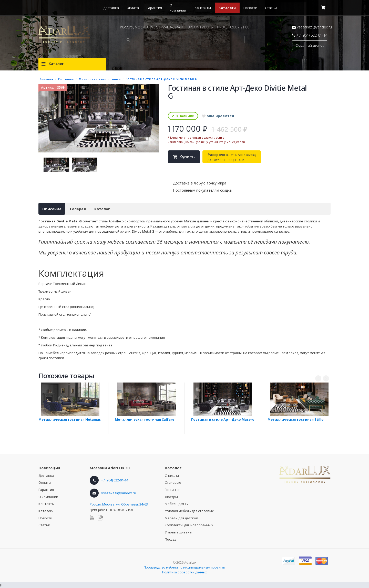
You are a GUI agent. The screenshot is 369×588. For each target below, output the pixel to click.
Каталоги (227, 8)
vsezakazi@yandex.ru (314, 27)
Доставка (111, 8)
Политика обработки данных (184, 572)
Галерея (78, 209)
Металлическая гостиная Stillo (296, 419)
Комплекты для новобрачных (189, 525)
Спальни (172, 476)
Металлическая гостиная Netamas (70, 419)
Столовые (173, 482)
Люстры (171, 497)
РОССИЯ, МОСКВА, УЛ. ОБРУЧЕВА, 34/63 (151, 27)
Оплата (133, 8)
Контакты (203, 8)
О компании (48, 497)
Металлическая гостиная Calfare (145, 419)
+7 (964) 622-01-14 (312, 35)
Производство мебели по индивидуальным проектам (185, 567)
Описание (52, 209)
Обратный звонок (310, 45)
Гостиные (173, 490)
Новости (250, 8)
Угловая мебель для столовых (189, 511)
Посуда (171, 539)
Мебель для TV (177, 504)
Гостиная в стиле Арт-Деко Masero (223, 419)
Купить (187, 157)
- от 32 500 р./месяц (232, 157)
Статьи (271, 8)
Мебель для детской (181, 518)
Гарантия (154, 8)
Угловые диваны (178, 532)
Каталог (102, 209)
